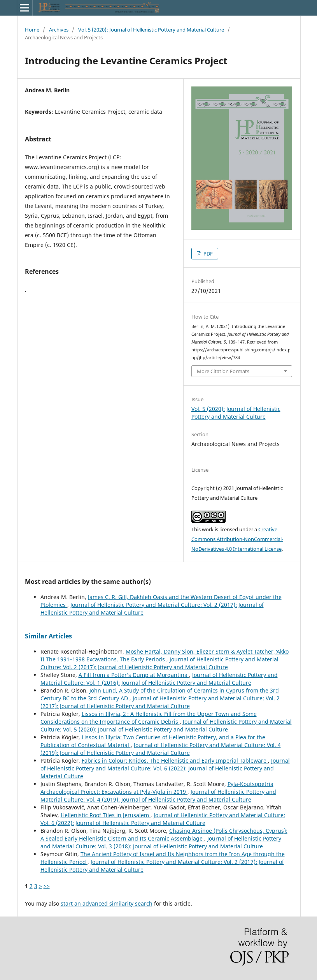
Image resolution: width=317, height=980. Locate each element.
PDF (208, 254)
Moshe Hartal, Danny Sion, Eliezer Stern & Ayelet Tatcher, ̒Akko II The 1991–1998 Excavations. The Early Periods (165, 655)
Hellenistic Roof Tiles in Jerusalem (106, 815)
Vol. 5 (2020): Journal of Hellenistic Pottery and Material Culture (151, 30)
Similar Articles (48, 636)
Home (32, 30)
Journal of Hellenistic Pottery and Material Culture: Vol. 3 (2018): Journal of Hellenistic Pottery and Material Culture (161, 842)
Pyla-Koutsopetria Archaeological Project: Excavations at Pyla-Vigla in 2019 (157, 788)
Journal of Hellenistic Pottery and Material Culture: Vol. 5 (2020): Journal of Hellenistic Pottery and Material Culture (166, 725)
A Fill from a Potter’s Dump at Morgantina (134, 675)
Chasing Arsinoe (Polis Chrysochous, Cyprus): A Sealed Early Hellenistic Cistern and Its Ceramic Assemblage (164, 835)
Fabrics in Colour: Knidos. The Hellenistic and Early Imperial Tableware (175, 761)
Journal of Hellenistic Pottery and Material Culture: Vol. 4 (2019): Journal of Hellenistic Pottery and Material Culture (161, 749)
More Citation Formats (223, 371)
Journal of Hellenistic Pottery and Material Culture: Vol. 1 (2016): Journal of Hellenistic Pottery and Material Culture (159, 679)
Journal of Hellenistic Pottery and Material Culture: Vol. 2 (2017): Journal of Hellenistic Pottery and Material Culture (159, 663)
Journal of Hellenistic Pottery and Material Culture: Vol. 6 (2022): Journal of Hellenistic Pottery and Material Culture (165, 768)
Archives (59, 30)
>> (47, 886)
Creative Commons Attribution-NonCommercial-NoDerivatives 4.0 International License (237, 539)
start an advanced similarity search (107, 903)
